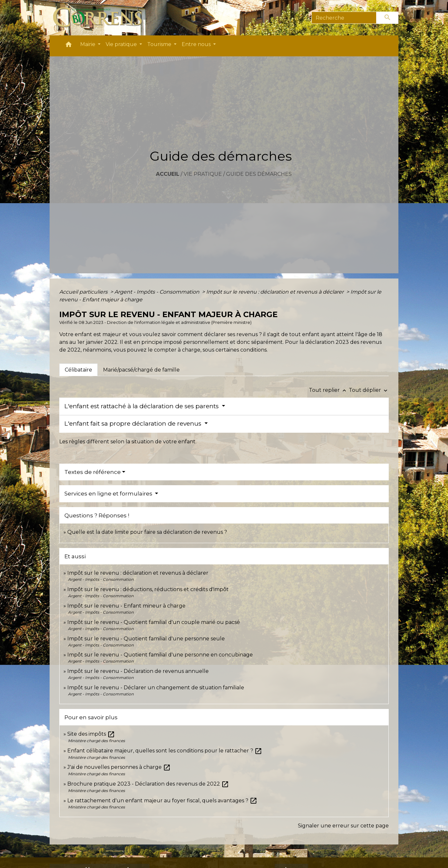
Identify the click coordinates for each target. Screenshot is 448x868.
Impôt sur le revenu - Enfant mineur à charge (126, 606)
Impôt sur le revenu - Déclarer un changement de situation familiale (156, 688)
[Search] (344, 18)
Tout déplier (369, 390)
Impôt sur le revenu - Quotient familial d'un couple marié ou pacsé (154, 622)
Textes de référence (93, 472)
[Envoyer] (387, 18)
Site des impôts (91, 734)
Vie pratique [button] (122, 44)
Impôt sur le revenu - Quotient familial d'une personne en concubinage (160, 655)
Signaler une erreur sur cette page (343, 826)
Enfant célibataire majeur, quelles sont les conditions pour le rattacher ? (165, 751)
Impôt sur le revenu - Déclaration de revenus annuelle (138, 671)
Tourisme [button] (160, 44)
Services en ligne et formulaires (109, 494)
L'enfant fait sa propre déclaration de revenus (134, 424)
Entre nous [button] (197, 44)
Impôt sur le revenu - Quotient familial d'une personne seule (146, 639)
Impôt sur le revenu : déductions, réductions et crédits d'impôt (148, 589)
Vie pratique (203, 174)
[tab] (78, 370)
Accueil (168, 174)
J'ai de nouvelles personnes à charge (119, 767)
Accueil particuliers (84, 292)
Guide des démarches (259, 174)
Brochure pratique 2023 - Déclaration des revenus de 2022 (148, 784)
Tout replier (329, 390)
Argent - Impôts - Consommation (157, 292)
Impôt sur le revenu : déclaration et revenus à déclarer (276, 292)
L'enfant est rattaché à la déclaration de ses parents (142, 406)
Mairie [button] (88, 44)
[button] (69, 46)
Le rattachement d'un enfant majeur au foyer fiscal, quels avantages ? (162, 801)
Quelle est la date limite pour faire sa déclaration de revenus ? (147, 532)
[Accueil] (101, 18)
